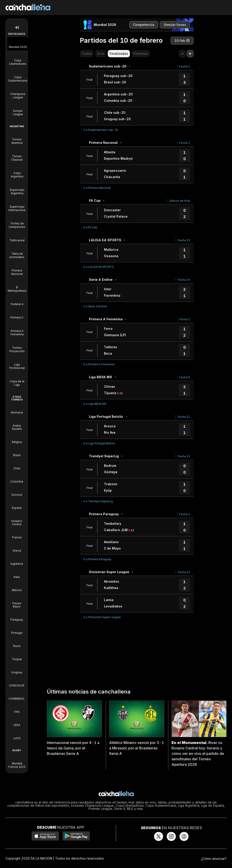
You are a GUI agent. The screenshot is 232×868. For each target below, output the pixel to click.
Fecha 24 (184, 280)
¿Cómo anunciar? (214, 859)
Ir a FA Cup (90, 227)
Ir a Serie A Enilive (95, 306)
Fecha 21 (184, 417)
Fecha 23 (184, 240)
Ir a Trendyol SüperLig (98, 501)
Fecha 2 (185, 319)
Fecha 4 (185, 514)
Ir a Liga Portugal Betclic (99, 443)
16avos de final (179, 201)
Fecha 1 (185, 143)
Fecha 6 (185, 377)
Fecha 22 (184, 572)
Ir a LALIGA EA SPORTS (99, 267)
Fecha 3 (185, 66)
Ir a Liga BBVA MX (95, 404)
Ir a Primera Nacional (97, 188)
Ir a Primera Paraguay (97, 559)
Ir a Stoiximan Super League (102, 617)
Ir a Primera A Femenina (99, 364)
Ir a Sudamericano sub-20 (101, 130)
